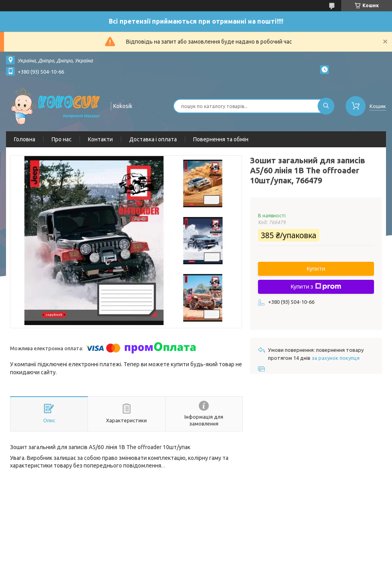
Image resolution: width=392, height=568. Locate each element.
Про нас (62, 139)
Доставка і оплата (153, 139)
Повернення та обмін (221, 139)
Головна (25, 139)
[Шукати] (326, 106)
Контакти (100, 139)
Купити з (316, 287)
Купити (316, 269)
